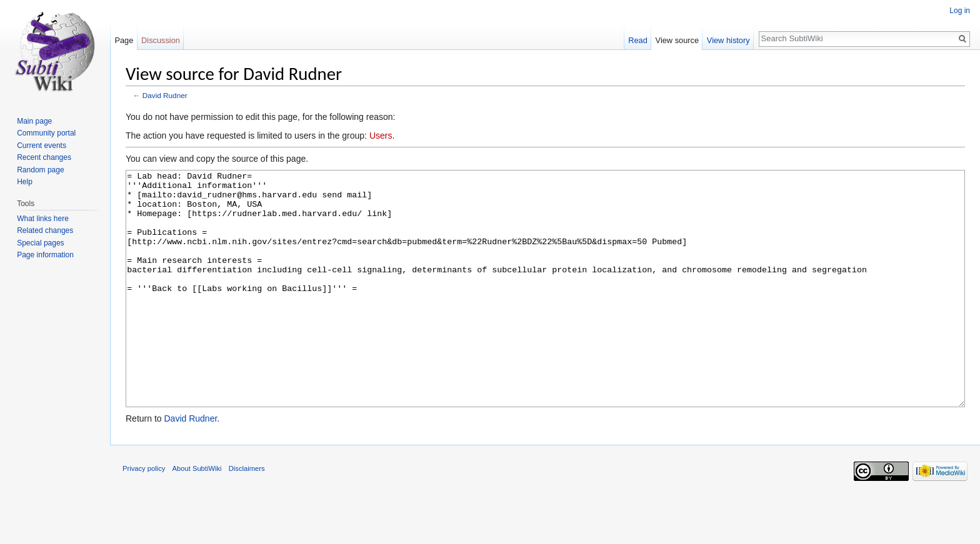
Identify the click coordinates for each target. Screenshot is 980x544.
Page (124, 40)
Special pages (40, 243)
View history (728, 40)
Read (638, 40)
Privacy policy (144, 515)
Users (381, 136)
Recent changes (44, 157)
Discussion (161, 40)
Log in (960, 11)
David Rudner (165, 95)
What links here (43, 219)
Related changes (45, 230)
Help (25, 182)
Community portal (46, 133)
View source (677, 40)
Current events (42, 146)
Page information (45, 255)
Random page (40, 170)
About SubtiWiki (197, 515)
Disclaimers (247, 515)
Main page (34, 121)
